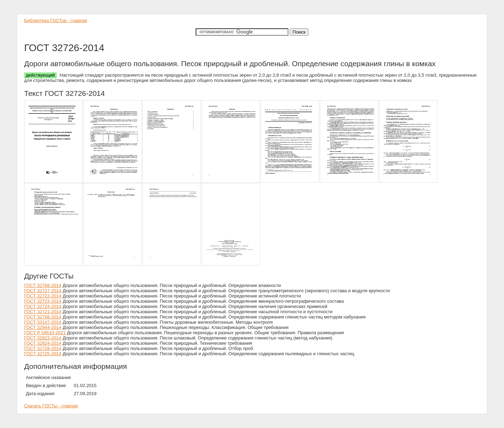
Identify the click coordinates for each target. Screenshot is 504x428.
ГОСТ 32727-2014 (43, 291)
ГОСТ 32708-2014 (43, 317)
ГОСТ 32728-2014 (43, 348)
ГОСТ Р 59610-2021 (45, 333)
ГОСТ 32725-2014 (43, 354)
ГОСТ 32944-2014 (43, 327)
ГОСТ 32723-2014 (43, 301)
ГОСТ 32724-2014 (43, 306)
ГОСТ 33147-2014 (43, 322)
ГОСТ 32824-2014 (43, 343)
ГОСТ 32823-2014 (43, 338)
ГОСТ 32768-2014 (43, 285)
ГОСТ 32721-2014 (43, 312)
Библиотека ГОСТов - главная (56, 20)
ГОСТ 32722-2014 (43, 296)
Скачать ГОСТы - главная (51, 406)
